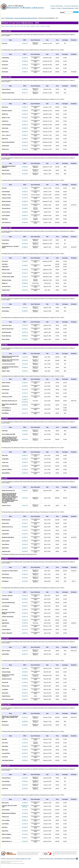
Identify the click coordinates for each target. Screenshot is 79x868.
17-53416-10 (25, 65)
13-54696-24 (25, 668)
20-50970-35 (25, 750)
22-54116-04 (25, 578)
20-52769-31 (25, 329)
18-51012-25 (25, 402)
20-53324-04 (25, 405)
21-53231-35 (25, 473)
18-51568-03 (25, 266)
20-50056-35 (25, 111)
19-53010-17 (25, 689)
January (3, 26)
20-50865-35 (25, 89)
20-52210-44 (25, 188)
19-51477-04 (25, 630)
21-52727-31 (25, 413)
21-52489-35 (25, 261)
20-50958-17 (25, 606)
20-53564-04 (25, 574)
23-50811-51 (25, 455)
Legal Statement (58, 859)
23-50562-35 (25, 61)
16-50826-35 (25, 223)
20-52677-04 (25, 617)
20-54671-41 (25, 523)
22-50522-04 (25, 820)
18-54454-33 (25, 360)
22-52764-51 (25, 693)
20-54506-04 (25, 803)
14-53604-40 (25, 167)
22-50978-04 (25, 149)
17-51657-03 (25, 623)
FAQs (77, 8)
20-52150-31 (25, 544)
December (48, 26)
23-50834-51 (25, 139)
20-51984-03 (25, 339)
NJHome (53, 8)
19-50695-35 (25, 613)
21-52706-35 (25, 834)
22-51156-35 (25, 118)
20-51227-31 (25, 93)
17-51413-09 (25, 357)
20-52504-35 (25, 205)
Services (59, 8)
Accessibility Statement (69, 859)
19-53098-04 (25, 722)
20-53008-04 (25, 283)
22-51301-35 (25, 68)
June (22, 26)
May (19, 26)
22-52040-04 (25, 386)
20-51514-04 (25, 626)
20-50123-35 (25, 142)
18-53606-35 (25, 208)
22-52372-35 (25, 325)
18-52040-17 (25, 838)
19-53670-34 (25, 743)
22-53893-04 (25, 201)
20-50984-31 (25, 599)
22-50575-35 (25, 462)
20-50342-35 (25, 827)
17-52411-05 (25, 277)
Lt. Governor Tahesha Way (71, 6)
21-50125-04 (25, 534)
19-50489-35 (25, 541)
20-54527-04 (25, 654)
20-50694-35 (25, 527)
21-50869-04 (25, 58)
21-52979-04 (25, 530)
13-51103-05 (25, 778)
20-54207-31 (25, 459)
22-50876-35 (25, 132)
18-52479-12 (25, 603)
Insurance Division (10, 18)
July (24, 26)
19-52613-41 (25, 308)
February (8, 26)
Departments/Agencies (68, 8)
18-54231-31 (25, 548)
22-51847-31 (25, 192)
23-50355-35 (25, 781)
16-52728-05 (25, 581)
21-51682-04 (25, 219)
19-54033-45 (25, 746)
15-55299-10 (25, 431)
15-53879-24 (25, 371)
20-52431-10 (25, 332)
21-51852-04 (25, 610)
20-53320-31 (25, 753)
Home (3, 18)
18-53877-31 (25, 537)
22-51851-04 (25, 620)
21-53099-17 (25, 383)
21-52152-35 (25, 841)
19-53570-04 (25, 114)
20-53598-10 (25, 368)
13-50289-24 (25, 195)
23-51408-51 (25, 121)
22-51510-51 (25, 273)
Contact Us (42, 859)
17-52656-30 (25, 739)
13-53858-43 (25, 247)
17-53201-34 (25, 286)
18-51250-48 (25, 390)
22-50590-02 (25, 491)
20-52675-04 (25, 633)
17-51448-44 (25, 434)
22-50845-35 (25, 135)
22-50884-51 (25, 311)
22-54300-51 (25, 725)
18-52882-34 (25, 107)
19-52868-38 (25, 675)
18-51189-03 (25, 174)
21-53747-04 (25, 651)
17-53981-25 (25, 400)
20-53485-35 (25, 679)
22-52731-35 (25, 520)
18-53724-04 (25, 280)
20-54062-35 (25, 817)
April (15, 26)
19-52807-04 (25, 699)
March (12, 26)
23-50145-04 (25, 551)
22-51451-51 (25, 596)
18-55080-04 (25, 672)
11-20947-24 (25, 571)
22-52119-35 (25, 364)
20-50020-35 (25, 336)
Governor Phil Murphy (57, 6)
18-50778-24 (25, 439)
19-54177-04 (25, 506)
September (33, 26)
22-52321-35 (25, 393)
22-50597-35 (25, 43)
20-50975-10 (25, 125)
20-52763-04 (25, 198)
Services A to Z (10, 859)
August (28, 26)
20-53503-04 (25, 216)
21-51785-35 (25, 270)
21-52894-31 (25, 397)
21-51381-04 (25, 824)
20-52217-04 (25, 696)
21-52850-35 (25, 686)
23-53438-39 (25, 170)
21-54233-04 (25, 682)
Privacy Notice (49, 859)
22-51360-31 (25, 760)
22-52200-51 (25, 831)
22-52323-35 (25, 788)
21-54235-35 (25, 128)
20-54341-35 (25, 146)
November (42, 26)
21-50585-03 (25, 466)
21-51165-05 (25, 785)
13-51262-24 (25, 717)
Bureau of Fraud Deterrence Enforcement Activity (26, 18)
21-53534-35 (25, 757)
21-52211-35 (25, 290)
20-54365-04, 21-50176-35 (25, 806)
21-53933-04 (25, 469)
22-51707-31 (25, 409)
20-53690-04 (25, 240)
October (38, 26)
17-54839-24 (25, 72)
